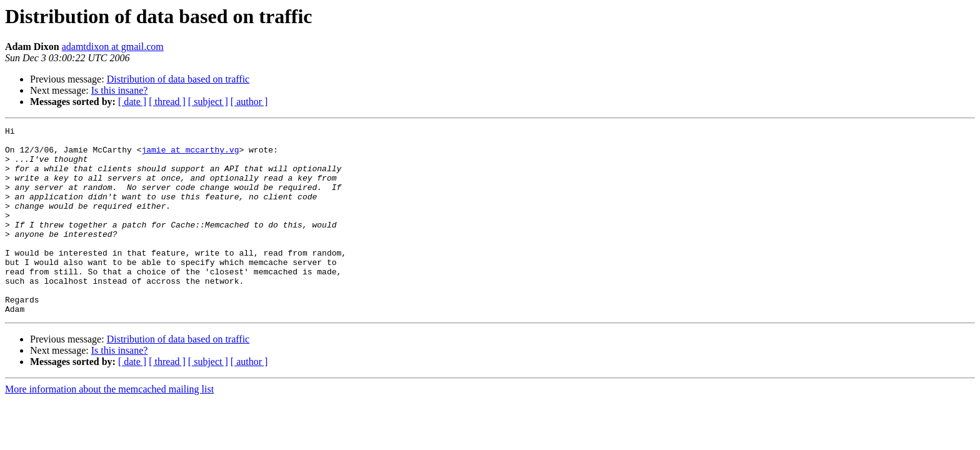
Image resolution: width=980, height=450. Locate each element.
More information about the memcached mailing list (109, 427)
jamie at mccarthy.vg (190, 155)
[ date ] (132, 102)
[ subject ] (208, 102)
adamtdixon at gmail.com (113, 47)
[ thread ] (167, 102)
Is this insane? (120, 90)
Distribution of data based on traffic (178, 79)
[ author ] (249, 102)
